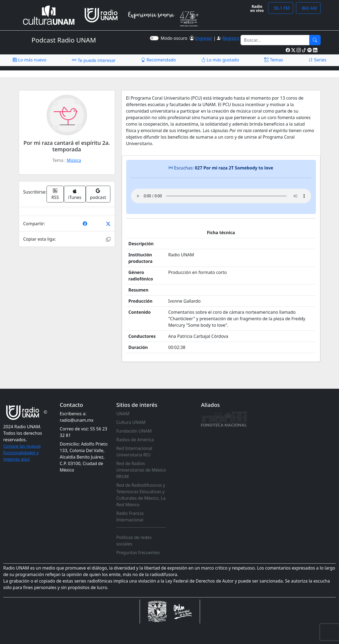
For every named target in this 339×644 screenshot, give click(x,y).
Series (317, 60)
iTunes (75, 194)
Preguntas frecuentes (138, 553)
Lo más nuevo (29, 60)
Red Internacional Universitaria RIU (134, 452)
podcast (98, 194)
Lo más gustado (220, 60)
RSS (55, 194)
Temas (274, 60)
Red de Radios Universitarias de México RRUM (141, 470)
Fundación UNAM (134, 431)
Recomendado (158, 60)
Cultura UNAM (131, 422)
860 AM (308, 8)
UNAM (123, 414)
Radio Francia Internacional (130, 516)
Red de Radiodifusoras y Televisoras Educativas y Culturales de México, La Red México (141, 495)
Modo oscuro (175, 38)
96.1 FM (281, 8)
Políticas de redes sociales (134, 541)
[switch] (154, 38)
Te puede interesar (94, 60)
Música (74, 160)
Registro (231, 38)
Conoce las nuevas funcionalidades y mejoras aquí (22, 453)
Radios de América (135, 440)
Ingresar (204, 38)
